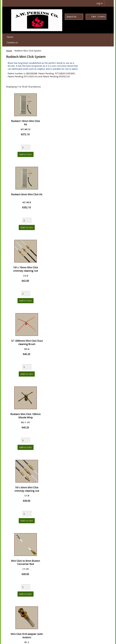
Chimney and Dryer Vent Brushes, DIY (99, 241)
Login (51, 636)
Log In (100, 3)
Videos (91, 333)
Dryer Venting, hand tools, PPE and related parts (99, 126)
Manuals (92, 327)
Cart (97, 75)
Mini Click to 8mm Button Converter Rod (25, 343)
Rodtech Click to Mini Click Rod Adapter (25, 416)
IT (92, 641)
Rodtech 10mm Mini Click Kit (25, 123)
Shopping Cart (97, 59)
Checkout (97, 82)
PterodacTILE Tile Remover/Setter (98, 164)
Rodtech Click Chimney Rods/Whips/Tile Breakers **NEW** (99, 176)
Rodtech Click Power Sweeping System (97, 189)
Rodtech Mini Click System (98, 209)
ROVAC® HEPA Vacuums (96, 217)
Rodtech (87, 641)
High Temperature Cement (98, 290)
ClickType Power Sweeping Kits (97, 200)
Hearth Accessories (99, 283)
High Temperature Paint (98, 311)
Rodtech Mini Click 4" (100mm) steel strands (25, 563)
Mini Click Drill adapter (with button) (64, 343)
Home (10, 37)
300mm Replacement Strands (64, 489)
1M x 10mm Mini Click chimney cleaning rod (25, 196)
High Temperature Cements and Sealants (98, 301)
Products (92, 99)
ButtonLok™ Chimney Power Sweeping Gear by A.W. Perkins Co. (98, 140)
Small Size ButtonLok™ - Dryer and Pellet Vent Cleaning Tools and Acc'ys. (99, 111)
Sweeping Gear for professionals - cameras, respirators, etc (98, 229)
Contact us (12, 42)
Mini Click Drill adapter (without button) (64, 416)
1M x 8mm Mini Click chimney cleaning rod (64, 269)
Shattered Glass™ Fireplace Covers (98, 320)
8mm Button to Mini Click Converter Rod (25, 489)
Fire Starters (95, 266)
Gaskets (93, 272)
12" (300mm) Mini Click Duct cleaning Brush (64, 196)
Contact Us (94, 365)
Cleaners (93, 261)
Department (99, 641)
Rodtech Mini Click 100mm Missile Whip (25, 269)
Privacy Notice (95, 354)
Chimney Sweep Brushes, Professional (97, 252)
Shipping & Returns (98, 349)
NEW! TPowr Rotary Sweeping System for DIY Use (99, 153)
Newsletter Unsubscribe (95, 371)
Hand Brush (95, 278)
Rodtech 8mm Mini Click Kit (64, 121)
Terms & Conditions (98, 360)
